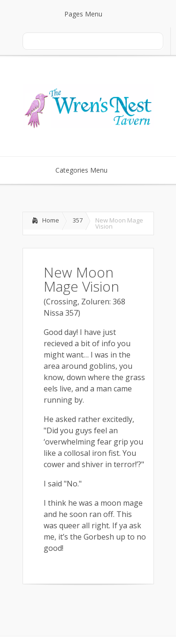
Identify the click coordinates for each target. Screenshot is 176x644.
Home (51, 220)
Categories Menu (88, 170)
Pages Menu (89, 14)
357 (78, 220)
